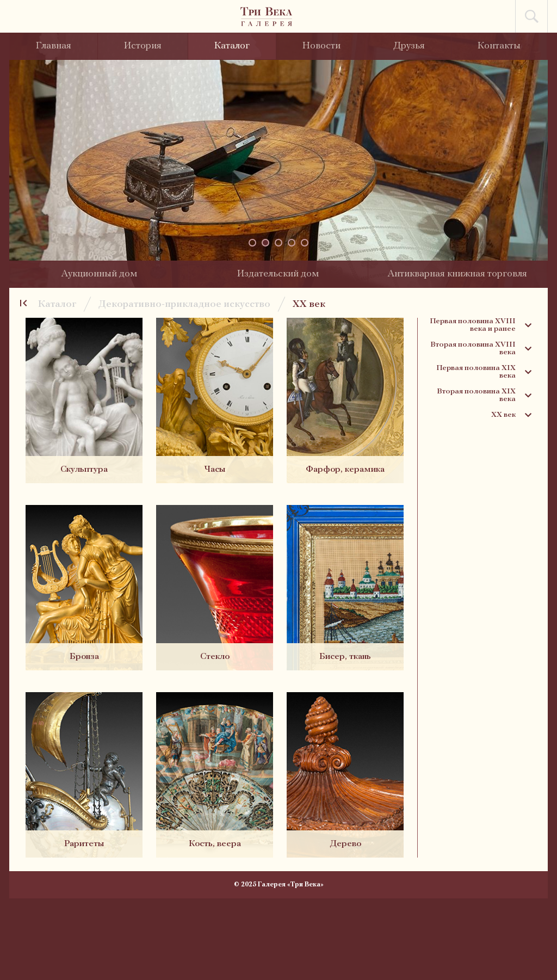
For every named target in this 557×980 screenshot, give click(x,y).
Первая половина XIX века (484, 372)
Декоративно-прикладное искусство (184, 304)
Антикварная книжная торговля (457, 274)
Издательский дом (278, 274)
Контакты (499, 46)
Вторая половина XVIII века (481, 349)
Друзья (409, 46)
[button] (252, 243)
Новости (321, 46)
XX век (309, 304)
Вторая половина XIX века (484, 396)
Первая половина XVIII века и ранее (481, 325)
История (143, 46)
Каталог (232, 46)
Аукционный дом (99, 274)
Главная (54, 46)
